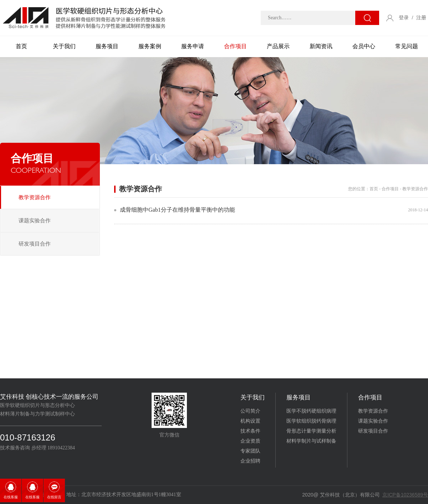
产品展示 (278, 46)
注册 (421, 18)
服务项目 (107, 46)
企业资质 (250, 441)
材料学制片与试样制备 (311, 441)
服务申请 (193, 46)
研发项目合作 (35, 244)
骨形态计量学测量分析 (311, 431)
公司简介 (250, 411)
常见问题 (407, 46)
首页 (21, 46)
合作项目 (235, 46)
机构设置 (250, 421)
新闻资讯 (321, 46)
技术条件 (250, 431)
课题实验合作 (35, 221)
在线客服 (11, 497)
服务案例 (150, 46)
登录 (404, 18)
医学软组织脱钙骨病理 (311, 421)
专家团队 (250, 451)
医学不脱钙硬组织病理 (311, 411)
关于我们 (64, 46)
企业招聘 (250, 461)
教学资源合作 (35, 197)
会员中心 (364, 46)
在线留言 (54, 497)
